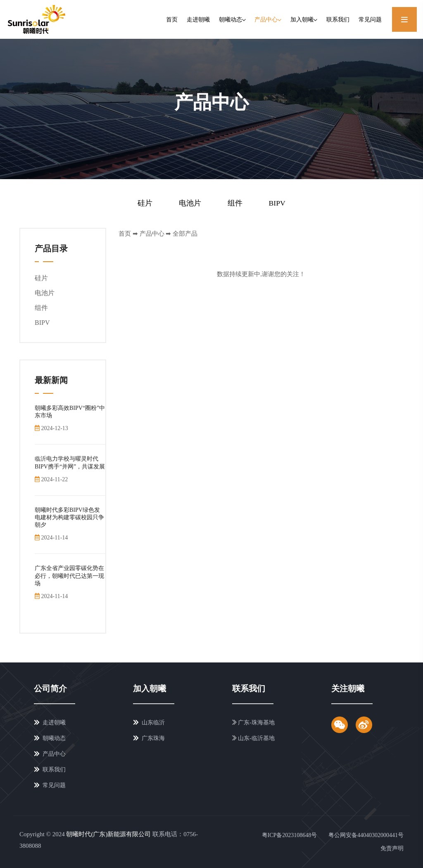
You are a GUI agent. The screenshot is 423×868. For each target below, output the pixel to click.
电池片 (190, 203)
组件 (235, 203)
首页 (172, 19)
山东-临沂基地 (253, 738)
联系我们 (338, 19)
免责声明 (392, 848)
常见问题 (370, 19)
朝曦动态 (232, 19)
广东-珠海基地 (253, 722)
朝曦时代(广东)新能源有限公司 (108, 834)
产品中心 (268, 19)
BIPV (277, 203)
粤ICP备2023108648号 (288, 835)
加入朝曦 (304, 19)
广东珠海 (149, 738)
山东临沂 (149, 722)
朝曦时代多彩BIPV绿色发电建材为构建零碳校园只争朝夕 (69, 517)
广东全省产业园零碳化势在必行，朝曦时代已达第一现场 (69, 575)
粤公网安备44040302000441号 (366, 835)
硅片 (145, 203)
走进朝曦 (198, 19)
